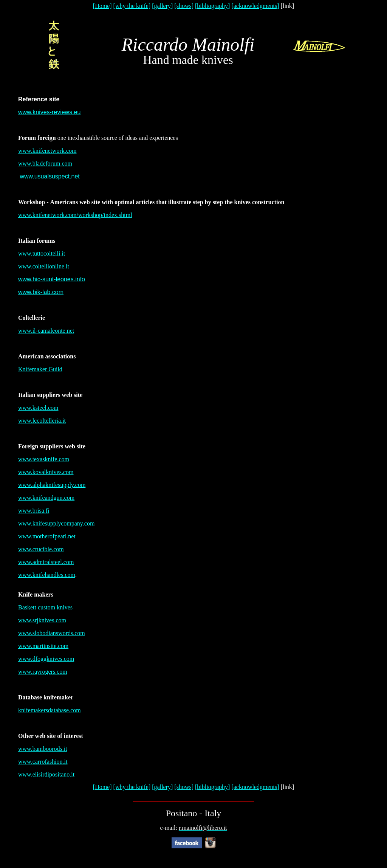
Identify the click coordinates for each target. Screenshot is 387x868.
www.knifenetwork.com (47, 151)
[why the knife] (132, 6)
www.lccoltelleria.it (42, 421)
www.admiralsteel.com (46, 562)
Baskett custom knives (45, 607)
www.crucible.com (41, 549)
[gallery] (162, 6)
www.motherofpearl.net (47, 536)
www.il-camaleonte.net (46, 331)
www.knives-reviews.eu (49, 112)
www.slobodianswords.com (52, 633)
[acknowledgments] (255, 6)
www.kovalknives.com (46, 472)
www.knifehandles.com (47, 575)
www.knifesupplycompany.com (56, 523)
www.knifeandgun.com (46, 498)
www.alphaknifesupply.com (52, 485)
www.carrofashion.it (43, 762)
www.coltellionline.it (44, 266)
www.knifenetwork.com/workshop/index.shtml (75, 215)
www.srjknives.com (42, 620)
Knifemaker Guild (40, 369)
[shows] (184, 6)
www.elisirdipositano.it (46, 774)
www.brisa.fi (34, 511)
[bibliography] (212, 6)
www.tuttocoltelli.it (42, 253)
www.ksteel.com (38, 408)
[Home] (102, 6)
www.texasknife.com (44, 459)
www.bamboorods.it (43, 749)
